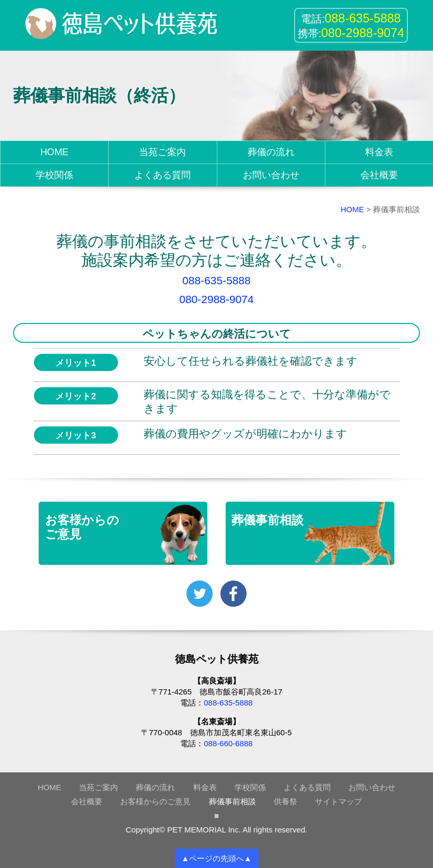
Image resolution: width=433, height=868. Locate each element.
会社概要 (379, 175)
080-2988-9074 (216, 299)
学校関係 (54, 175)
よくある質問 (162, 175)
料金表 (379, 152)
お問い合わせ (271, 175)
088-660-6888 (228, 743)
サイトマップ (338, 801)
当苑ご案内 (162, 152)
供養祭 (285, 801)
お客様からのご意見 (155, 801)
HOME (54, 152)
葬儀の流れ (271, 152)
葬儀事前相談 (232, 801)
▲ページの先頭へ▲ (217, 858)
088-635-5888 (217, 280)
